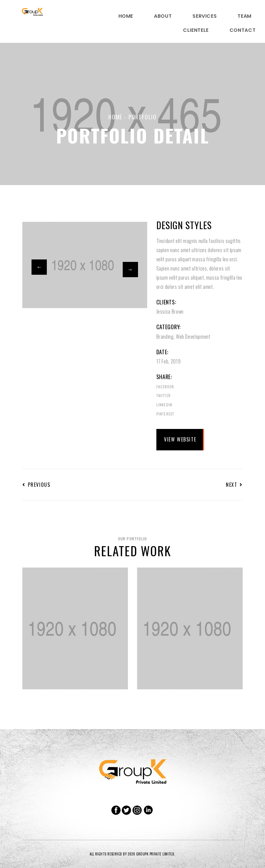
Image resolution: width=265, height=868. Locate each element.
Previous (36, 485)
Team (244, 16)
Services (205, 16)
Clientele (196, 30)
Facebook (165, 387)
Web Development (193, 337)
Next (234, 485)
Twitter (164, 396)
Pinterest (165, 414)
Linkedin (164, 405)
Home (115, 117)
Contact (243, 30)
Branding (165, 337)
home (126, 16)
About (163, 16)
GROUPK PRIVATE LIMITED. (156, 854)
